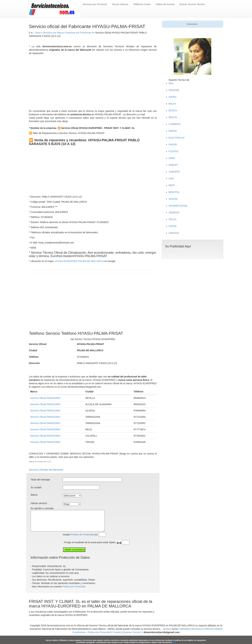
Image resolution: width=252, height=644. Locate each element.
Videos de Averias (165, 4)
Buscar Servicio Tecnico (192, 4)
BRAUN (173, 117)
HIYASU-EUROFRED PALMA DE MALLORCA (79, 261)
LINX (171, 179)
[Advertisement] (93, 82)
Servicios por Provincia (95, 4)
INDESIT (173, 165)
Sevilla (166, 629)
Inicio (38, 33)
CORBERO (175, 124)
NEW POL (174, 192)
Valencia (209, 629)
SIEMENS (174, 213)
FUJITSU (174, 151)
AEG (171, 83)
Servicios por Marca (53, 33)
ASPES (173, 97)
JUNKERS (174, 172)
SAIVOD (173, 199)
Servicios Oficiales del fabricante (46, 470)
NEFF (172, 185)
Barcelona (197, 629)
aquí (174, 642)
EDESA (173, 131)
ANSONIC (174, 90)
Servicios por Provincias (78, 33)
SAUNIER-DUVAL (178, 206)
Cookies (117, 632)
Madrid (219, 629)
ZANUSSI (174, 233)
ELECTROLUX (177, 138)
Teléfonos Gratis (142, 4)
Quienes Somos (132, 632)
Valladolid (184, 629)
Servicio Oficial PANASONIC (45, 398)
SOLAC (173, 219)
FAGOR (173, 145)
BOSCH (173, 111)
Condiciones (79, 632)
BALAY (172, 104)
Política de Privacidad (82, 535)
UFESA (173, 226)
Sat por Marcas (120, 4)
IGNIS (172, 158)
